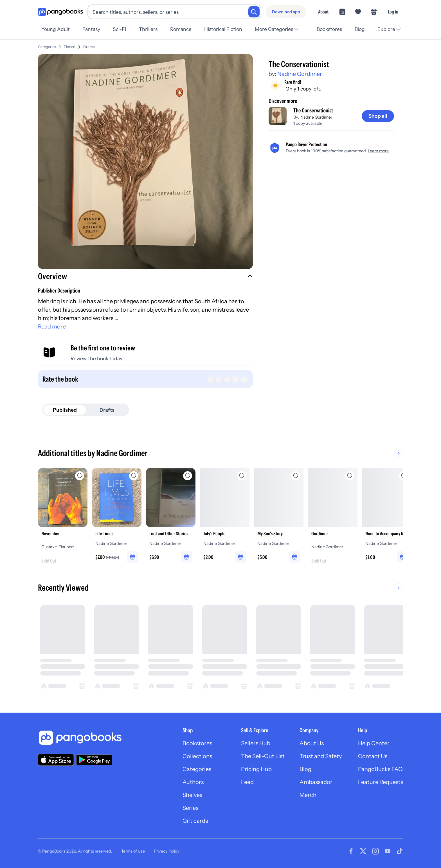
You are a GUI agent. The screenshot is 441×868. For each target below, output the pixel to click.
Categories (47, 47)
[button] (145, 277)
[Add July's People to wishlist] (242, 476)
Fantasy (91, 29)
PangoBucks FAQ (380, 769)
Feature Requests (381, 782)
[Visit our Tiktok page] (400, 851)
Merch (308, 795)
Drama (89, 47)
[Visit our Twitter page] (363, 851)
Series (190, 808)
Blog (360, 29)
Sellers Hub (256, 743)
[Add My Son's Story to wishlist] (296, 476)
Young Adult (56, 29)
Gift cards (195, 821)
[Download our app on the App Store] (56, 760)
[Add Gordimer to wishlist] (350, 476)
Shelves (192, 795)
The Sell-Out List (263, 756)
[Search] (254, 12)
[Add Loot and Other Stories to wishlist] (188, 476)
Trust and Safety (321, 756)
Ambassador (316, 782)
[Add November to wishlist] (80, 476)
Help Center (374, 743)
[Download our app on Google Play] (94, 760)
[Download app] (286, 12)
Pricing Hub (256, 769)
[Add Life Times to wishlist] (134, 476)
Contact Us (373, 756)
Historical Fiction (223, 29)
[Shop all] (378, 116)
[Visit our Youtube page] (388, 851)
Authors (193, 782)
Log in (393, 12)
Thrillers (148, 29)
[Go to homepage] (60, 12)
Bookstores (329, 29)
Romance (181, 29)
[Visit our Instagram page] (375, 851)
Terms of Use (133, 851)
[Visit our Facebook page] (351, 851)
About (323, 12)
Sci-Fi (119, 29)
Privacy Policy (167, 851)
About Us (312, 743)
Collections (197, 756)
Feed (247, 782)
